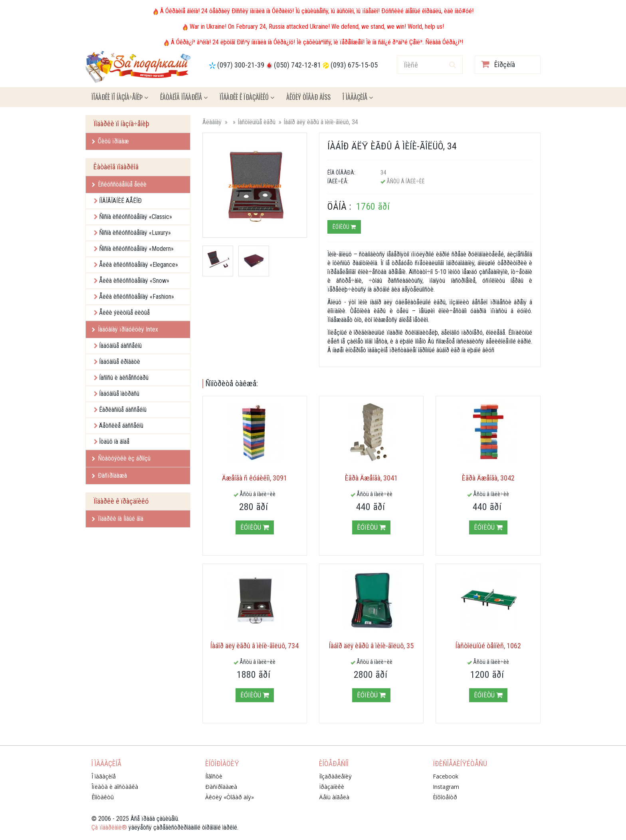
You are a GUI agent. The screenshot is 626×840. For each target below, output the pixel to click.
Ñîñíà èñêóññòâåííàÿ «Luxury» (135, 233)
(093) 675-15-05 (354, 65)
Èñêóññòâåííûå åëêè (119, 184)
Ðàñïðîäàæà (109, 476)
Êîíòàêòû (103, 797)
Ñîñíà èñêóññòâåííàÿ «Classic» (136, 217)
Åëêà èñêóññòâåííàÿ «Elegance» (139, 265)
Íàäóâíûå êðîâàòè (120, 362)
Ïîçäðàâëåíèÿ (335, 776)
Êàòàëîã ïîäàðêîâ (184, 97)
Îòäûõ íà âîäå (114, 442)
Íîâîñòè (214, 776)
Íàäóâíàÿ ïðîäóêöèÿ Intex (125, 329)
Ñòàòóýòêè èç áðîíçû (121, 458)
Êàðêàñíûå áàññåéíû (123, 410)
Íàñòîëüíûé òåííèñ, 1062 (488, 646)
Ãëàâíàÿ (212, 122)
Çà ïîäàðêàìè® (109, 827)
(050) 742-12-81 (297, 65)
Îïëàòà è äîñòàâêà (115, 787)
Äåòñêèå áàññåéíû (121, 426)
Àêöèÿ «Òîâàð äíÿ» (230, 797)
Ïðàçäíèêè (332, 787)
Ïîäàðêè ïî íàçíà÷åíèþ (120, 97)
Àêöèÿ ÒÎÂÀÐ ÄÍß (308, 97)
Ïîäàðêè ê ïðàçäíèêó (247, 97)
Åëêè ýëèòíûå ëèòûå (124, 313)
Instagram (446, 787)
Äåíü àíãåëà (334, 797)
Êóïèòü (344, 227)
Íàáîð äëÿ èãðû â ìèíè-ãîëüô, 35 (371, 646)
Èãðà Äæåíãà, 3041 (371, 478)
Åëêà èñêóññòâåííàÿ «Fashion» (137, 297)
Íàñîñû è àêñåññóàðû (124, 378)
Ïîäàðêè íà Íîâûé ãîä (118, 519)
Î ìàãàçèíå (358, 97)
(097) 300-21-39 (241, 65)
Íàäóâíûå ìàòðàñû (119, 394)
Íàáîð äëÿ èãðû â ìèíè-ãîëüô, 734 (255, 646)
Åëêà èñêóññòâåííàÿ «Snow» (134, 281)
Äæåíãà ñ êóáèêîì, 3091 (255, 478)
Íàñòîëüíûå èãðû (257, 122)
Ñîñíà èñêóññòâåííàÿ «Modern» (136, 249)
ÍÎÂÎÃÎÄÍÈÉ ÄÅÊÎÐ (120, 201)
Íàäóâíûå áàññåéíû (120, 346)
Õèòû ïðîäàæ (110, 141)
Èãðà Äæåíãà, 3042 (488, 478)
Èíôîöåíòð (445, 797)
